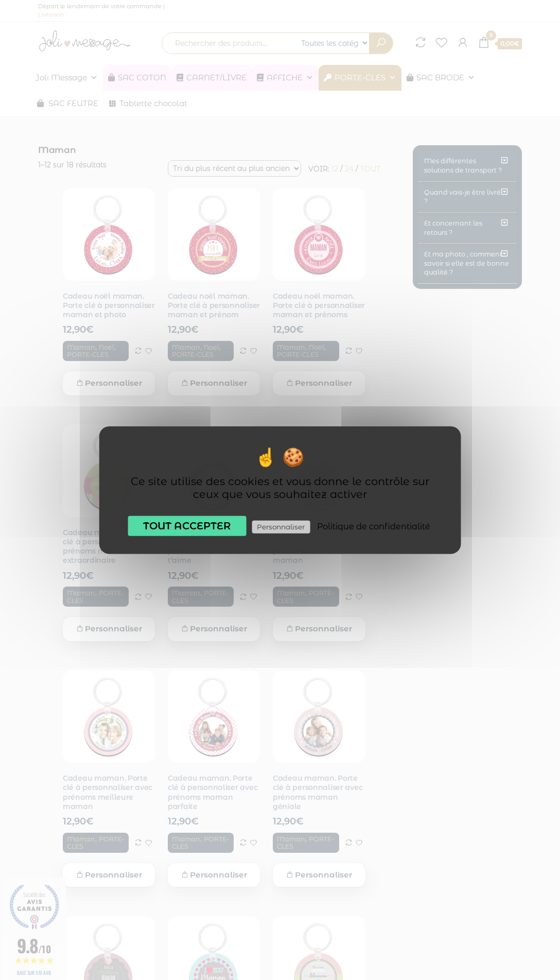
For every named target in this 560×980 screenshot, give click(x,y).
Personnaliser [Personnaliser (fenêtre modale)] (281, 526)
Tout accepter (187, 525)
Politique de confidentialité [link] (374, 526)
